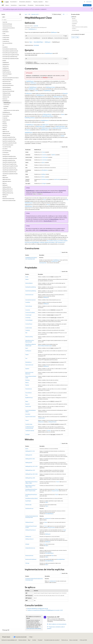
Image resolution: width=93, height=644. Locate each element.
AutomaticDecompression (31, 300)
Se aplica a (74, 29)
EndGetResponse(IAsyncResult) (31, 498)
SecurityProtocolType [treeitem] (7, 147)
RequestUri (65, 93)
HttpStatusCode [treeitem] (6, 97)
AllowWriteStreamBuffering (31, 291)
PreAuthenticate (29, 389)
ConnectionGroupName (30, 312)
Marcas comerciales (73, 640)
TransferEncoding (45, 179)
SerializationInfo (54, 261)
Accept (43, 152)
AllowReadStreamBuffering (31, 287)
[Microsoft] (2, 2)
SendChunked (57, 179)
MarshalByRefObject (39, 42)
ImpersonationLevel (29, 365)
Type (45, 544)
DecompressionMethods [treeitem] (7, 43)
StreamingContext (43, 263)
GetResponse (29, 93)
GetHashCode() (28, 505)
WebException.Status (41, 126)
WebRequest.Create (50, 87)
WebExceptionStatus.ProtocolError (60, 128)
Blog (29, 640)
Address (27, 279)
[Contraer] (20, 14)
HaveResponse (28, 351)
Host (26, 358)
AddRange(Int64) (29, 463)
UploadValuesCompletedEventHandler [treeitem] (10, 174)
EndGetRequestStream (30, 118)
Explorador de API (35, 14)
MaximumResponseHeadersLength (45, 346)
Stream (63, 114)
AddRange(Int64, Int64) (30, 459)
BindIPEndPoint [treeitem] (6, 32)
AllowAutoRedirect (29, 283)
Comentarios (74, 20)
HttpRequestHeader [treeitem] (6, 93)
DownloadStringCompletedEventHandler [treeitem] (11, 59)
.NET (29, 14)
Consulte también (75, 30)
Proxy (45, 199)
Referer (43, 177)
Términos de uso (65, 640)
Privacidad (40, 640)
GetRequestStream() (52, 422)
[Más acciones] (67, 14)
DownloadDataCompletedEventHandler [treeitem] (10, 51)
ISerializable (36, 45)
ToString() (27, 563)
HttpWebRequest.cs (32, 29)
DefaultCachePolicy (29, 337)
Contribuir (34, 640)
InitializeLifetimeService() (30, 548)
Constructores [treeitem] (6, 105)
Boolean (49, 431)
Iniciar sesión (89, 2)
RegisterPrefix (63, 191)
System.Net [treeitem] (5, 22)
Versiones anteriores (22, 640)
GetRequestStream (47, 114)
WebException (46, 125)
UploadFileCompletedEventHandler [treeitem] (9, 162)
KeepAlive (53, 155)
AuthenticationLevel (29, 295)
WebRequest (54, 32)
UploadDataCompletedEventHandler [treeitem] (10, 158)
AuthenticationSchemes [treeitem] (7, 26)
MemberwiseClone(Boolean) (31, 559)
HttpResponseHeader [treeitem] (7, 95)
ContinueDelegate (29, 320)
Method (27, 383)
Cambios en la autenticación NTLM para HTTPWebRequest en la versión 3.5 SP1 (45, 610)
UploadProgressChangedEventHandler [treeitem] (10, 166)
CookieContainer (44, 230)
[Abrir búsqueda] (85, 2)
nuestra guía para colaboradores (34, 628)
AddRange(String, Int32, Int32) (31, 466)
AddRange (44, 174)
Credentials (28, 330)
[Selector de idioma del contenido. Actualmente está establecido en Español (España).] (6, 637)
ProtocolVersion (29, 393)
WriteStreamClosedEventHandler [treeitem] (9, 201)
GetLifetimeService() (29, 508)
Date (26, 333)
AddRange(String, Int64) (30, 478)
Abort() (27, 449)
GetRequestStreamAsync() (31, 530)
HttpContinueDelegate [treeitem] (7, 74)
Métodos (74, 25)
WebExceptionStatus (60, 126)
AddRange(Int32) (29, 455)
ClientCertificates (54, 219)
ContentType (44, 160)
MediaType (28, 380)
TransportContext (55, 491)
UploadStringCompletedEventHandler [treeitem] (10, 170)
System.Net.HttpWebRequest (44, 192)
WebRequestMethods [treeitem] (7, 187)
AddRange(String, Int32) (30, 470)
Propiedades (74, 24)
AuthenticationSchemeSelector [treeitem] (9, 28)
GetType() (27, 544)
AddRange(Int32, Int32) (30, 451)
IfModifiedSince (45, 170)
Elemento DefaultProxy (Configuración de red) (38, 609)
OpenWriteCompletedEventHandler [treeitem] (10, 143)
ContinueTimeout (29, 324)
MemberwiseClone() (29, 556)
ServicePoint (28, 414)
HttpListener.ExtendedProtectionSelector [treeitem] (11, 78)
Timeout (27, 420)
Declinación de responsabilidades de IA (9, 640)
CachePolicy (28, 302)
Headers (63, 136)
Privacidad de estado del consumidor (52, 640)
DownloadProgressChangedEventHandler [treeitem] (11, 55)
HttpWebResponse (40, 95)
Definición (74, 17)
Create (36, 90)
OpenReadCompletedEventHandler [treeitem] (9, 139)
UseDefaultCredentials (30, 431)
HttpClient (45, 77)
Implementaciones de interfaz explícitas (80, 27)
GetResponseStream (58, 97)
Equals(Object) (28, 501)
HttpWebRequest (49, 53)
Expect (43, 162)
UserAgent (44, 183)
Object (31, 42)
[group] (47, 38)
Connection (44, 155)
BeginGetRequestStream (48, 116)
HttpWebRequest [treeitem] (7, 103)
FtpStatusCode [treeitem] (6, 66)
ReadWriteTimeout (29, 398)
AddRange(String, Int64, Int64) (31, 474)
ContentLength (45, 157)
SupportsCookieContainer (30, 417)
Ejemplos (74, 18)
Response (28, 130)
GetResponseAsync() (29, 539)
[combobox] (12, 17)
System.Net (36, 26)
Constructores (75, 22)
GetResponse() (41, 422)
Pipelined (27, 385)
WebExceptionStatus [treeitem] (7, 179)
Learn (26, 14)
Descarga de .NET (87, 5)
